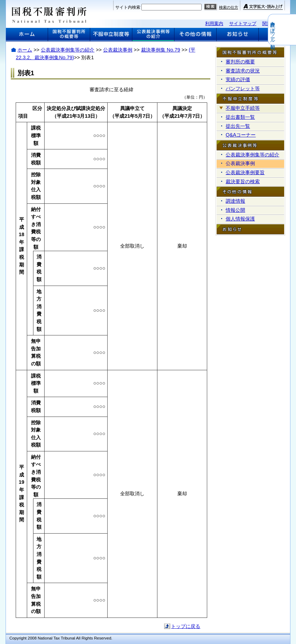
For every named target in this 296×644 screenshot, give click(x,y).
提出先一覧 (238, 126)
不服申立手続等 (243, 108)
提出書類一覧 (240, 117)
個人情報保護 (240, 219)
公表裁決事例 (118, 50)
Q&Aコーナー (241, 135)
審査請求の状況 (243, 71)
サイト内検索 (128, 7)
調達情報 (235, 201)
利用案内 (214, 24)
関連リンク (274, 24)
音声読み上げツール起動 (291, 30)
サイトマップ (243, 24)
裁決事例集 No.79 (161, 50)
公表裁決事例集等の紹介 (68, 50)
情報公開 (235, 210)
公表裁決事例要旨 (245, 172)
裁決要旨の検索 (243, 181)
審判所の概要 (240, 62)
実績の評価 (238, 79)
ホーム (25, 50)
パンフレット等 (243, 88)
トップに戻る (186, 626)
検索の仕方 (229, 7)
